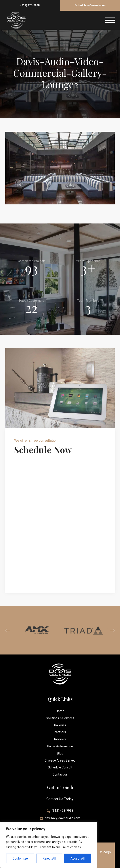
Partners (60, 732)
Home (60, 711)
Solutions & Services (60, 718)
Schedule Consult (60, 767)
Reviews (60, 739)
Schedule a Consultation (90, 5)
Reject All (49, 858)
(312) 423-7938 (30, 5)
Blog (60, 753)
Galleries (60, 725)
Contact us (60, 774)
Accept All (78, 858)
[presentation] (8, 630)
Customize (20, 858)
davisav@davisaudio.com (60, 819)
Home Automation (60, 746)
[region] (49, 845)
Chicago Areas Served (60, 760)
